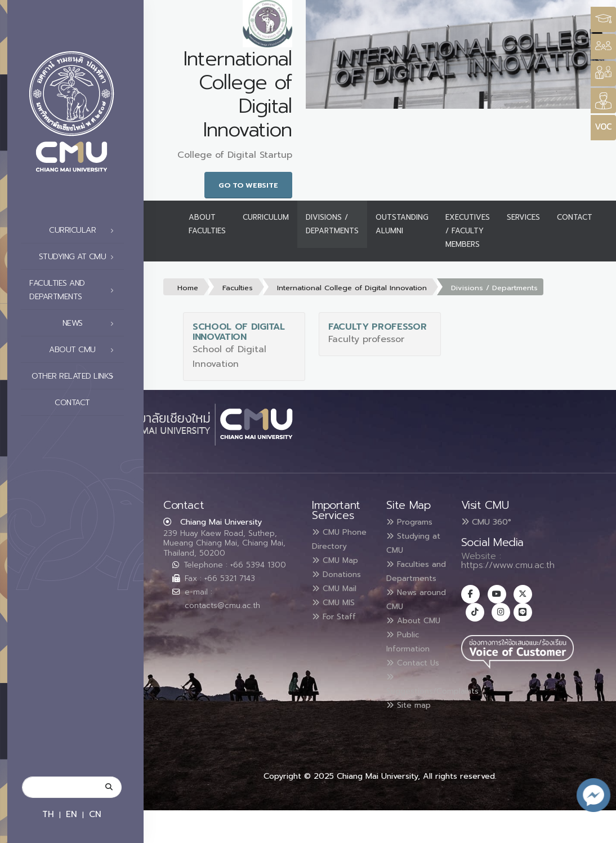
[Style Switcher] (603, 46)
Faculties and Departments (75, 290)
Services (523, 217)
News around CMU (414, 610)
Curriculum (266, 217)
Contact (87, 403)
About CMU (84, 350)
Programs (413, 522)
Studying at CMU (79, 257)
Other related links (76, 376)
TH (48, 814)
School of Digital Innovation (239, 332)
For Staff (338, 627)
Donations (341, 586)
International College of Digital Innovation (352, 288)
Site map (412, 738)
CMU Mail (338, 600)
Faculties (238, 288)
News (91, 323)
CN (95, 814)
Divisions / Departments (332, 224)
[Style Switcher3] (603, 19)
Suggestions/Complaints (441, 719)
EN (72, 814)
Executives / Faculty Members (468, 231)
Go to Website (248, 185)
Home (188, 288)
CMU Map (339, 573)
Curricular (84, 230)
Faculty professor (378, 327)
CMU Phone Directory (332, 545)
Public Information (412, 664)
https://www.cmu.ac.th (508, 565)
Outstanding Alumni (402, 224)
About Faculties (207, 224)
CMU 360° (486, 522)
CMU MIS (337, 613)
